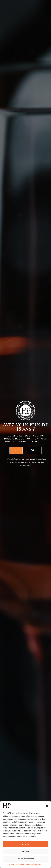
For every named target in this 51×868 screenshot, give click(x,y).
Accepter (25, 844)
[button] (47, 806)
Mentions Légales (17, 864)
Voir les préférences (25, 859)
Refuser (25, 852)
